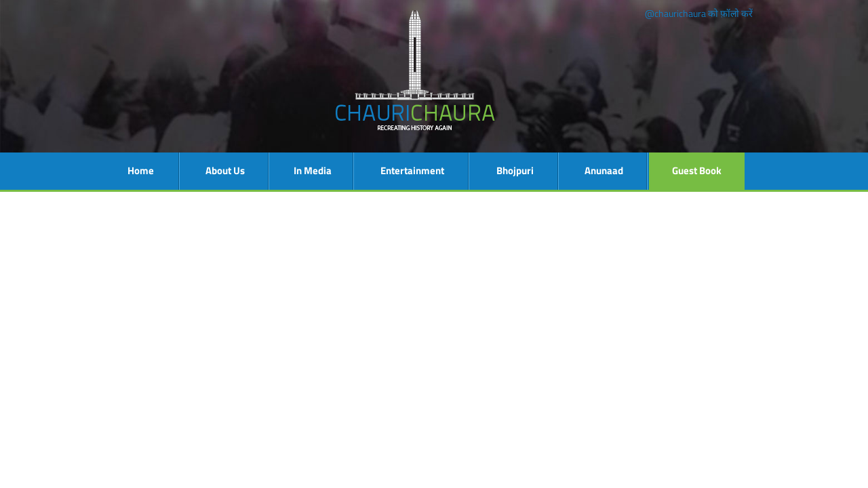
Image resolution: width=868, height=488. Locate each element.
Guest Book (697, 171)
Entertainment (412, 171)
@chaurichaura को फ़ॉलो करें (699, 13)
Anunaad (604, 171)
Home (141, 171)
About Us (225, 171)
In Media (313, 171)
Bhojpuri (515, 171)
